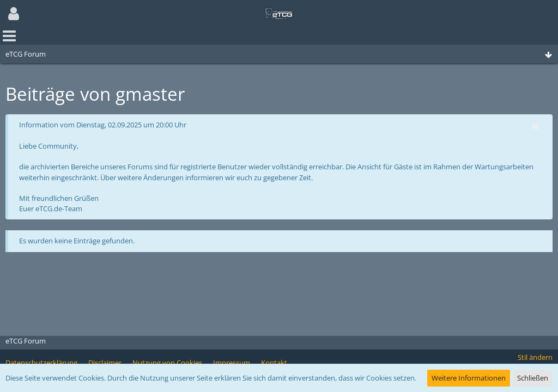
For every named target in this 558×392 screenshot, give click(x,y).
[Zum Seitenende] (548, 55)
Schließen (533, 378)
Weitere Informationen (469, 378)
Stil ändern (535, 357)
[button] (14, 14)
